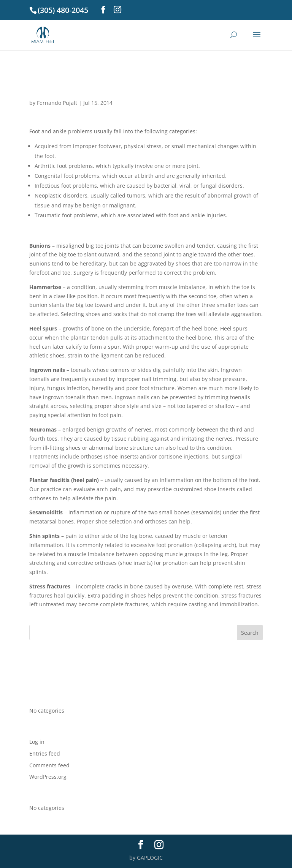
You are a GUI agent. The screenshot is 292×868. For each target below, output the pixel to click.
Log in (37, 742)
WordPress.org (48, 777)
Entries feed (45, 753)
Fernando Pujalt (57, 103)
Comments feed (49, 765)
